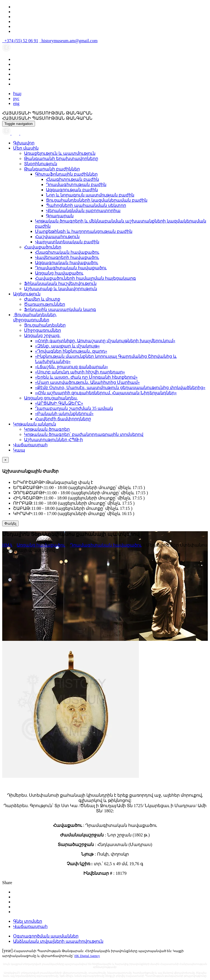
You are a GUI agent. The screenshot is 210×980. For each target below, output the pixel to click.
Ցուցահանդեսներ (45, 325)
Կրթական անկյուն (35, 424)
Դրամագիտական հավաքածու (71, 268)
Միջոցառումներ (43, 330)
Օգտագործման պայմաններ (46, 936)
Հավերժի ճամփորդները (63, 419)
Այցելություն (27, 294)
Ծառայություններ (45, 304)
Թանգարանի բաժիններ (52, 169)
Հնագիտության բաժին (72, 179)
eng (16, 103)
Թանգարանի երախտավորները (61, 158)
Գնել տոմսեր (28, 921)
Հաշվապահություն (57, 237)
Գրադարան (60, 216)
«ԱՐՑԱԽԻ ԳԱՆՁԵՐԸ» (59, 403)
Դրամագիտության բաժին (76, 185)
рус (16, 98)
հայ (17, 94)
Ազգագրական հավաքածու (67, 263)
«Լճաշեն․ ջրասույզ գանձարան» (72, 367)
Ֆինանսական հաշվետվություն (60, 283)
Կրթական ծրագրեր (47, 429)
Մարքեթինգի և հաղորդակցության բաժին (84, 231)
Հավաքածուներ (43, 247)
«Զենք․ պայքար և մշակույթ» (67, 346)
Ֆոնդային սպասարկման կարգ (60, 309)
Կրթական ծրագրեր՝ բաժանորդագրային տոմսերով (84, 434)
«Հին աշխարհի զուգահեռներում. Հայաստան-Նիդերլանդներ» (106, 393)
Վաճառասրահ (30, 445)
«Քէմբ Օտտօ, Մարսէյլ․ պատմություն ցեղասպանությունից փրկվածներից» (120, 388)
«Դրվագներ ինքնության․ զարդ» (71, 351)
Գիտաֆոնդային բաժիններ (66, 174)
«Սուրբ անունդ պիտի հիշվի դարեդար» (80, 372)
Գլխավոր (24, 143)
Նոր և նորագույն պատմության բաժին (90, 195)
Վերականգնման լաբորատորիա (83, 211)
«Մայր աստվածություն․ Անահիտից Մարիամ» (87, 382)
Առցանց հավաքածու (59, 273)
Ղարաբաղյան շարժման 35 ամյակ (74, 408)
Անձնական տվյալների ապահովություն (58, 941)
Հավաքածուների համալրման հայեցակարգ (85, 278)
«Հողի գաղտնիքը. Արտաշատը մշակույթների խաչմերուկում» (105, 341)
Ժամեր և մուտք (42, 299)
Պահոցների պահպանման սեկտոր (86, 205)
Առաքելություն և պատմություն (60, 153)
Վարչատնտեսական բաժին (67, 242)
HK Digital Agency (87, 956)
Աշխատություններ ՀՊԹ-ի (53, 440)
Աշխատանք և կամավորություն (61, 289)
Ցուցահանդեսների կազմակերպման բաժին (97, 200)
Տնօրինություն (41, 164)
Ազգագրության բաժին (72, 190)
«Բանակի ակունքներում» (64, 414)
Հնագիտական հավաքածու (67, 252)
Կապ (19, 450)
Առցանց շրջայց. (42, 335)
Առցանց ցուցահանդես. (51, 398)
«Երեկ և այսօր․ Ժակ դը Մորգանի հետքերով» (86, 377)
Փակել (10, 523)
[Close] (5, 460)
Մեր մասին (26, 148)
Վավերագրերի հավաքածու (67, 257)
